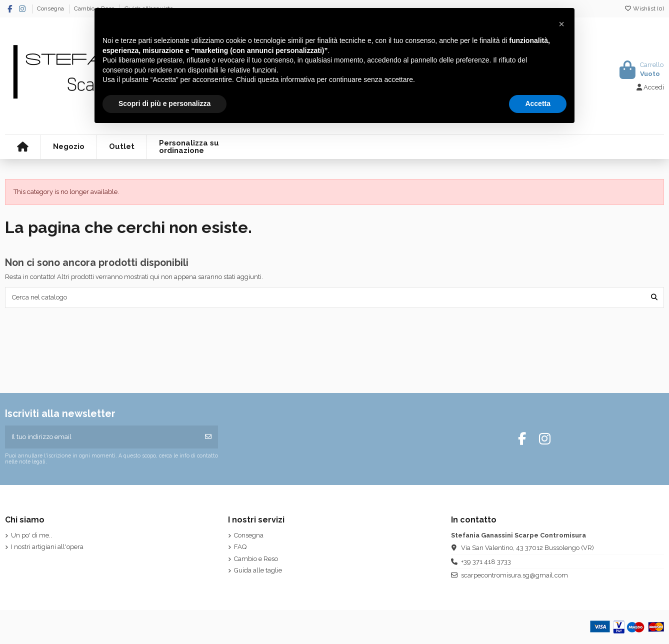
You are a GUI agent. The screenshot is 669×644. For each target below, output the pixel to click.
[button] (561, 24)
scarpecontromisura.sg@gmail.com (514, 575)
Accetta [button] (538, 103)
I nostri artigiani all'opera (47, 547)
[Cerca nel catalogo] (654, 297)
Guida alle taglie (258, 570)
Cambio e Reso (256, 559)
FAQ (240, 547)
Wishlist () (644, 8)
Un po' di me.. (31, 535)
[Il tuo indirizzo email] (102, 437)
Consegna (51, 8)
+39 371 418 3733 (486, 562)
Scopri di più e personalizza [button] (164, 103)
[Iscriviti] (208, 437)
